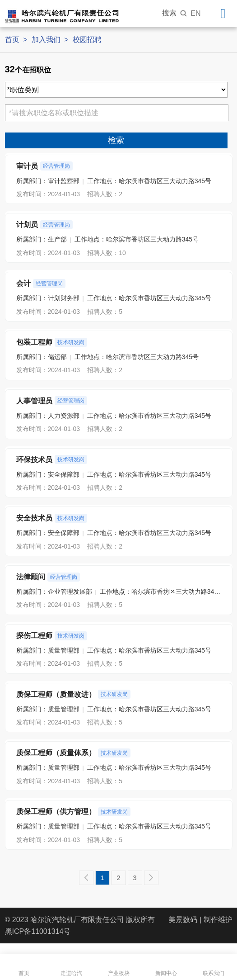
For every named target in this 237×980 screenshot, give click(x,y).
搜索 (175, 13)
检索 (116, 140)
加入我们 (46, 40)
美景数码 (183, 920)
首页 (12, 40)
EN (195, 13)
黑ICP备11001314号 (38, 931)
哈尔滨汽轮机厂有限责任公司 (77, 920)
